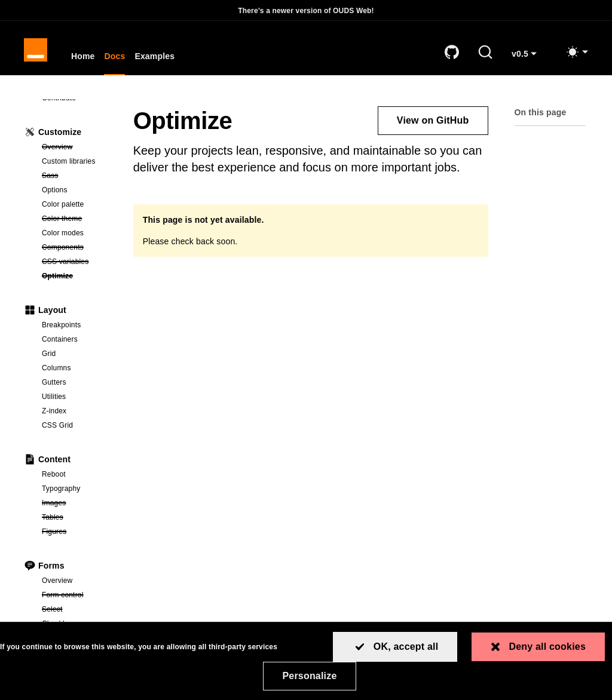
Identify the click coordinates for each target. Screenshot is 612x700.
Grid (49, 355)
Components (76, 248)
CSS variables (76, 262)
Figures (76, 532)
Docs (116, 57)
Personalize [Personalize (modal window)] (309, 676)
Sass (76, 176)
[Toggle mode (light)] (577, 53)
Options (55, 191)
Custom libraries (69, 162)
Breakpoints (61, 326)
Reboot (54, 475)
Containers (60, 340)
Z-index (54, 412)
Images (76, 503)
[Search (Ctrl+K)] (485, 53)
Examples (156, 57)
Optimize (76, 277)
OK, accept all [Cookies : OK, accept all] (406, 647)
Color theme (76, 219)
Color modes (63, 234)
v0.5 (529, 59)
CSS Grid (57, 426)
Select (76, 610)
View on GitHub (433, 122)
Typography (61, 490)
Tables (76, 518)
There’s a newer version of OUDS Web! (306, 11)
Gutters (54, 383)
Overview (76, 148)
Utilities (54, 398)
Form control (76, 595)
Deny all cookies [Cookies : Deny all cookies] (547, 647)
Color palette (63, 205)
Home (84, 57)
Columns (56, 369)
